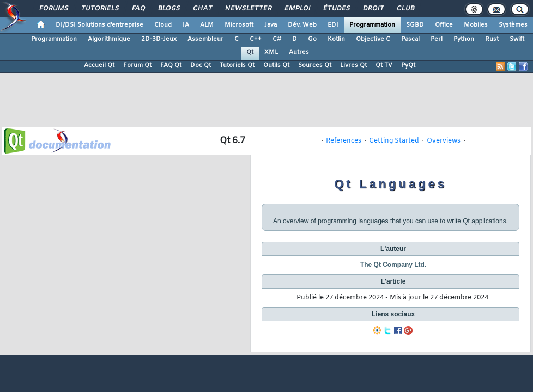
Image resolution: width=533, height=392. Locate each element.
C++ (256, 39)
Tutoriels (99, 9)
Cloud (163, 25)
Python (464, 39)
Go (312, 39)
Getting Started (394, 141)
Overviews (444, 141)
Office (444, 25)
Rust (492, 39)
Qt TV (384, 65)
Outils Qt (276, 65)
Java (271, 25)
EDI (333, 25)
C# (277, 39)
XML (271, 52)
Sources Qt (315, 65)
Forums (53, 9)
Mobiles (476, 25)
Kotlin (336, 39)
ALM (207, 25)
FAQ (138, 9)
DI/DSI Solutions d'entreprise (99, 25)
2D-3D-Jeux (159, 39)
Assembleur (205, 39)
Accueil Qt (99, 65)
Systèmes (513, 25)
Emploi (297, 9)
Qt (250, 52)
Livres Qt (353, 65)
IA (186, 25)
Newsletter (248, 9)
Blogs (168, 9)
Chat (202, 9)
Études (336, 9)
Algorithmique (109, 39)
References (344, 141)
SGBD (415, 25)
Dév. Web (302, 25)
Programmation (372, 25)
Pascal (410, 39)
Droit (373, 9)
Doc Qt (201, 65)
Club (405, 9)
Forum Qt (137, 65)
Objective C (373, 39)
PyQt (408, 65)
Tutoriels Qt (237, 65)
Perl (437, 39)
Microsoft (239, 25)
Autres (299, 52)
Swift (517, 39)
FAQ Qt (171, 65)
